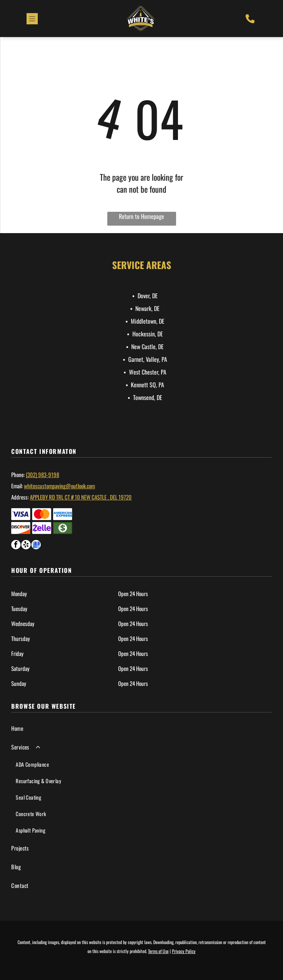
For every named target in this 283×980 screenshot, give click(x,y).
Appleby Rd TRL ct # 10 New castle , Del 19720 (81, 497)
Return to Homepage (141, 216)
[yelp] (26, 546)
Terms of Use (158, 951)
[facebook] (16, 546)
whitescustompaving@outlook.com (59, 486)
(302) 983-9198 (42, 474)
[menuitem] (141, 728)
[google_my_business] (36, 546)
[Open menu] (32, 19)
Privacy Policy (184, 951)
